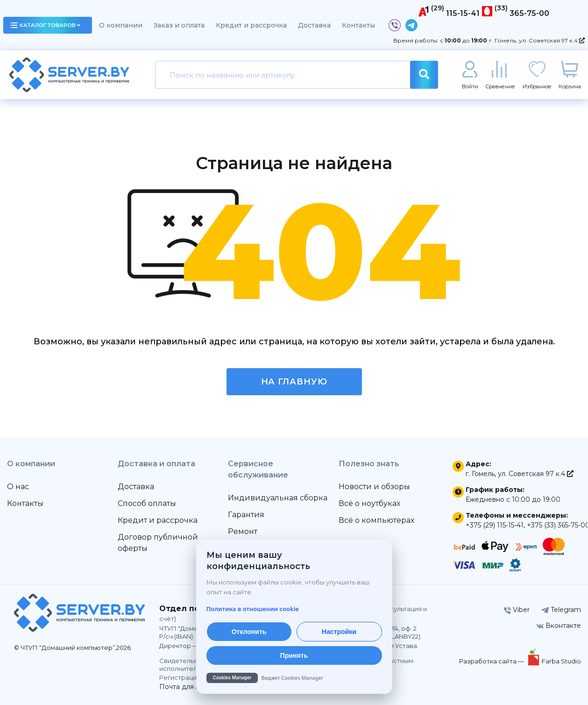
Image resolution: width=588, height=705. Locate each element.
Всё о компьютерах (376, 520)
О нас (18, 487)
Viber (517, 610)
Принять (294, 655)
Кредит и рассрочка (251, 25)
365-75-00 (529, 13)
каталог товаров (45, 25)
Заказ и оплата (179, 25)
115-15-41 (463, 13)
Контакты (358, 25)
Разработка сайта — (492, 661)
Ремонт (243, 531)
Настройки (339, 632)
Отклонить (249, 632)
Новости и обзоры (374, 487)
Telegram (561, 610)
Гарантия (246, 515)
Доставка (314, 25)
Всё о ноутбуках (369, 503)
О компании (121, 25)
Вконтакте (559, 626)
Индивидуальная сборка (278, 498)
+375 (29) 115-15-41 (495, 525)
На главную (294, 382)
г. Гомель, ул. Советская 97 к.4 (537, 40)
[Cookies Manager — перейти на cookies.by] (294, 678)
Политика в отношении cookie (253, 609)
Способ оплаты (147, 503)
